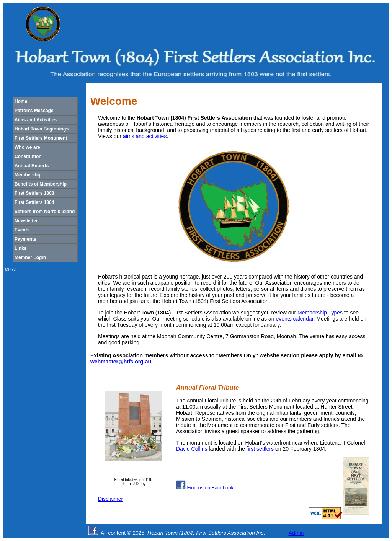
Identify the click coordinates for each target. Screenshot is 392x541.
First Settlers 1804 (34, 202)
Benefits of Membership (41, 184)
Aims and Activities (36, 120)
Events (22, 230)
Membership (28, 175)
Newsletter (26, 221)
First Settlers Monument (41, 138)
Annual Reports (32, 166)
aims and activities (145, 136)
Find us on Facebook (205, 488)
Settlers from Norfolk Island (45, 212)
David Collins (192, 449)
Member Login (30, 257)
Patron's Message (34, 111)
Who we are (27, 147)
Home (21, 101)
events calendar (294, 319)
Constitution (28, 156)
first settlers (260, 449)
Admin (296, 533)
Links (20, 248)
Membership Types (320, 313)
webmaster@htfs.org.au (121, 362)
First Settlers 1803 (34, 193)
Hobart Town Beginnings (42, 129)
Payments (25, 239)
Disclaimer (110, 499)
